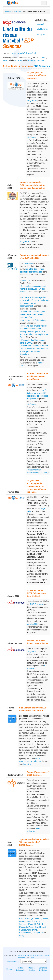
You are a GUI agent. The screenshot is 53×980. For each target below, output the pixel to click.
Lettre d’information (21, 969)
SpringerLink (38, 933)
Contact (9, 969)
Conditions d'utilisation (43, 969)
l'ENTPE (32, 957)
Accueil (8, 12)
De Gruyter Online (27, 921)
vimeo (5, 60)
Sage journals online (28, 930)
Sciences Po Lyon (23, 955)
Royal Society (41, 927)
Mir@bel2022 (42, 29)
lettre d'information (36, 60)
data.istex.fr (28, 764)
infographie (32, 100)
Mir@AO (40, 24)
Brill (21, 918)
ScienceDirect (25, 933)
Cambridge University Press (36, 918)
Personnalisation (12, 961)
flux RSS (18, 60)
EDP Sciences (42, 66)
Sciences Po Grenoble (37, 955)
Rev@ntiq (41, 35)
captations (28, 263)
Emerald (32, 924)
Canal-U (43, 58)
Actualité (17, 12)
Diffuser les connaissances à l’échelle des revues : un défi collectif (33, 289)
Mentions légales (32, 969)
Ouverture (25, 280)
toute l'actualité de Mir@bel (24, 53)
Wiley (22, 936)
